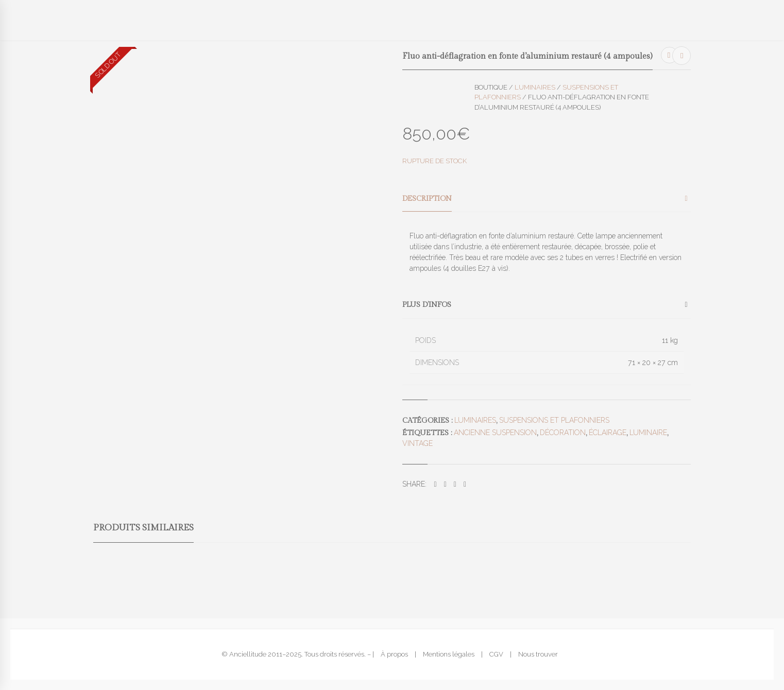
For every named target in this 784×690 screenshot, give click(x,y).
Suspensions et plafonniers (554, 420)
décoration (563, 433)
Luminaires (535, 87)
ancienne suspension (495, 433)
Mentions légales (449, 654)
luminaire (648, 433)
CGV (496, 654)
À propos (394, 654)
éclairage (608, 433)
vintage (417, 443)
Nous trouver (538, 654)
